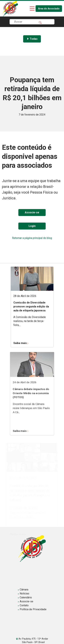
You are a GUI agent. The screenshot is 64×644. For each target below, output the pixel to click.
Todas (32, 39)
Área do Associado (49, 9)
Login (32, 226)
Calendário (25, 597)
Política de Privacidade (32, 609)
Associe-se (32, 212)
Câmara (23, 590)
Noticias (23, 594)
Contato (23, 605)
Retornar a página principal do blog (32, 238)
